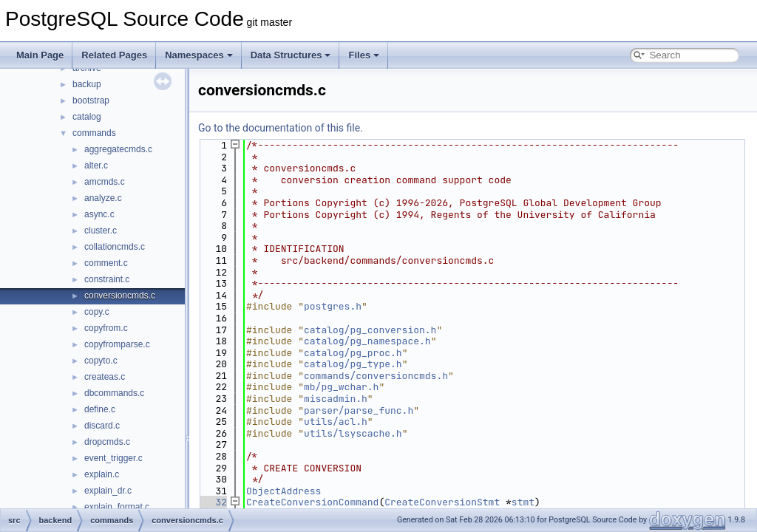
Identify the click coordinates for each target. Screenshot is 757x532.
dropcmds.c (107, 442)
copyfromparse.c (117, 344)
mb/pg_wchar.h (341, 387)
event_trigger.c (113, 458)
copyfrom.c (106, 328)
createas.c (105, 377)
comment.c (106, 263)
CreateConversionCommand (312, 502)
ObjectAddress (284, 491)
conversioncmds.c (120, 296)
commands (94, 133)
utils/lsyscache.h (353, 433)
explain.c (102, 474)
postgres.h (333, 306)
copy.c (97, 312)
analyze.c (103, 198)
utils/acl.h (336, 422)
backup (87, 84)
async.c (99, 214)
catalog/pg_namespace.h (367, 341)
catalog (87, 117)
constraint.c (107, 279)
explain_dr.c (108, 491)
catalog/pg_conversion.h (370, 330)
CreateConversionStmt (442, 502)
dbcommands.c (114, 393)
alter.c (96, 166)
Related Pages (114, 55)
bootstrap (91, 100)
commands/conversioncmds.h (376, 376)
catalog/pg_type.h (353, 364)
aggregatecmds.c (118, 149)
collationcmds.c (115, 247)
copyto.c (101, 361)
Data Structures (291, 55)
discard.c (102, 426)
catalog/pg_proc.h (353, 353)
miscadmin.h (336, 399)
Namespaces (199, 55)
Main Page (40, 55)
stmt (523, 502)
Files (364, 55)
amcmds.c (105, 182)
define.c (100, 409)
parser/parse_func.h (359, 410)
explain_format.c (117, 507)
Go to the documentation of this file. (281, 128)
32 (213, 502)
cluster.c (101, 231)
